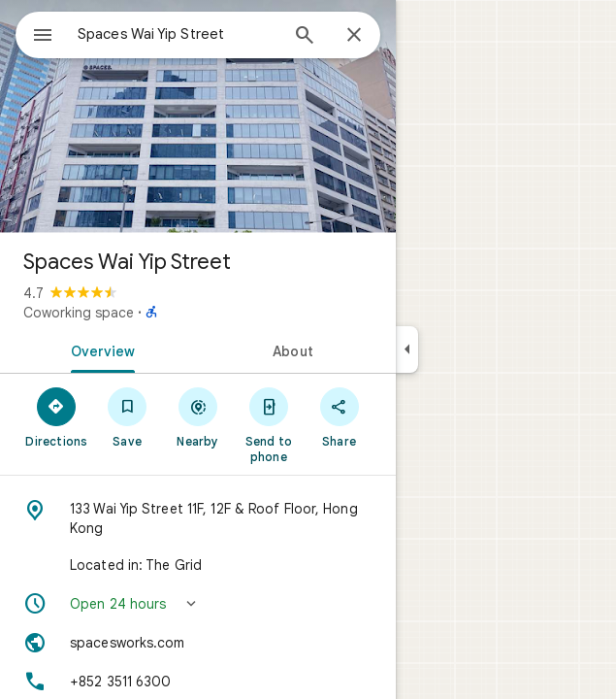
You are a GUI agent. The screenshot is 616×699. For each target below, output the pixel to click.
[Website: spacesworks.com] (198, 643)
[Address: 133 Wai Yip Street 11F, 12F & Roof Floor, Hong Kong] (198, 518)
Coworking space (79, 313)
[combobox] (178, 34)
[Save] (128, 416)
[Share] (339, 416)
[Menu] (43, 37)
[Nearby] (198, 416)
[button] (198, 604)
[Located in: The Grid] (198, 565)
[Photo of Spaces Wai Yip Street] (198, 116)
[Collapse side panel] (407, 349)
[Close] (354, 36)
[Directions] (57, 416)
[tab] (99, 349)
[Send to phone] (268, 424)
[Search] (305, 37)
